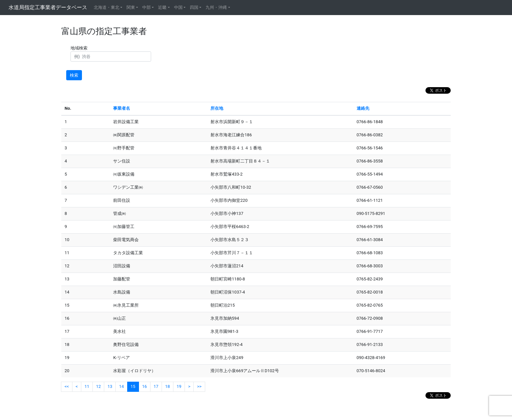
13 (110, 386)
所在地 (217, 108)
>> (199, 386)
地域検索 (80, 48)
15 (133, 386)
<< (67, 386)
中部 (147, 7)
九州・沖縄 (216, 7)
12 (98, 386)
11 (87, 386)
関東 (131, 7)
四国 (194, 7)
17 (156, 386)
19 (179, 386)
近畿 (162, 7)
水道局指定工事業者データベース (48, 7)
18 (168, 386)
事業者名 (122, 108)
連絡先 (363, 108)
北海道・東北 (107, 7)
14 (121, 386)
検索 (74, 75)
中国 (178, 7)
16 (144, 386)
